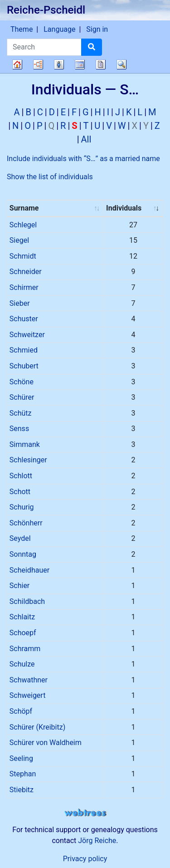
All (86, 139)
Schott (20, 492)
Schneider (26, 272)
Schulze (22, 664)
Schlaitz (22, 617)
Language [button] (59, 29)
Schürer (22, 397)
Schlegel (23, 225)
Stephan (23, 774)
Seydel (20, 538)
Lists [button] (59, 64)
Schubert (24, 366)
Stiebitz (22, 790)
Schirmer (24, 287)
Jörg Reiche (97, 841)
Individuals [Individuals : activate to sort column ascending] (124, 208)
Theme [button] (22, 29)
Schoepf (23, 633)
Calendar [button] (80, 64)
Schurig (22, 507)
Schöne (22, 382)
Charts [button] (38, 64)
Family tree (17, 64)
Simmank (25, 444)
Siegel (19, 240)
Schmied (24, 350)
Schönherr (26, 523)
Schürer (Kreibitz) (37, 727)
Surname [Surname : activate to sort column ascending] (24, 208)
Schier (19, 586)
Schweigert (28, 695)
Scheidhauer (29, 570)
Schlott (21, 476)
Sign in (97, 29)
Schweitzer (27, 335)
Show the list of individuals (50, 177)
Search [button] (121, 64)
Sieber (20, 303)
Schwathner (29, 680)
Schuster (24, 319)
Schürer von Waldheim (46, 743)
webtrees (85, 813)
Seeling (21, 758)
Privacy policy (85, 859)
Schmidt (23, 256)
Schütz (21, 413)
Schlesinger (28, 460)
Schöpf (21, 711)
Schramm (25, 649)
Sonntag (23, 554)
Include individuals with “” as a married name (83, 159)
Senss (19, 429)
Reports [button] (101, 64)
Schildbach (27, 601)
